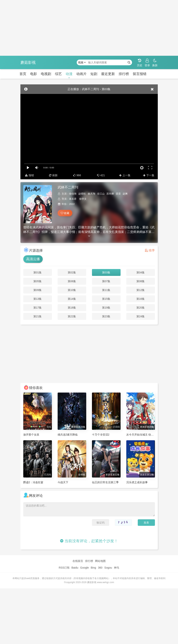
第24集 (141, 316)
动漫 (69, 74)
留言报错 (140, 74)
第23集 (106, 316)
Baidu (75, 568)
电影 (34, 74)
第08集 (141, 281)
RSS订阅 (64, 568)
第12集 (141, 290)
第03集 (106, 272)
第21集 (38, 316)
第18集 (72, 308)
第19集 (106, 308)
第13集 (38, 299)
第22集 (72, 316)
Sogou (108, 568)
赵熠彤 (82, 194)
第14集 (72, 299)
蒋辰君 (73, 199)
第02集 (72, 272)
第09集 (38, 290)
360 (100, 568)
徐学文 (83, 199)
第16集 (141, 299)
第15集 (106, 299)
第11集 (106, 290)
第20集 (141, 308)
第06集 (72, 281)
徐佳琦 (73, 194)
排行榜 (124, 74)
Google (84, 568)
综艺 (58, 74)
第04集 (141, 272)
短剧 (94, 74)
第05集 (38, 281)
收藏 (65, 213)
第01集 (38, 272)
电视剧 (46, 74)
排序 (150, 250)
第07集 (106, 281)
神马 (117, 568)
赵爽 (125, 194)
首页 (23, 74)
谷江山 (101, 194)
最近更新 (108, 74)
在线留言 (78, 561)
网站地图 (100, 561)
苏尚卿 (110, 194)
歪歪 (118, 194)
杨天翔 (91, 194)
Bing (93, 568)
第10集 (72, 290)
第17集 (38, 308)
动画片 (81, 74)
